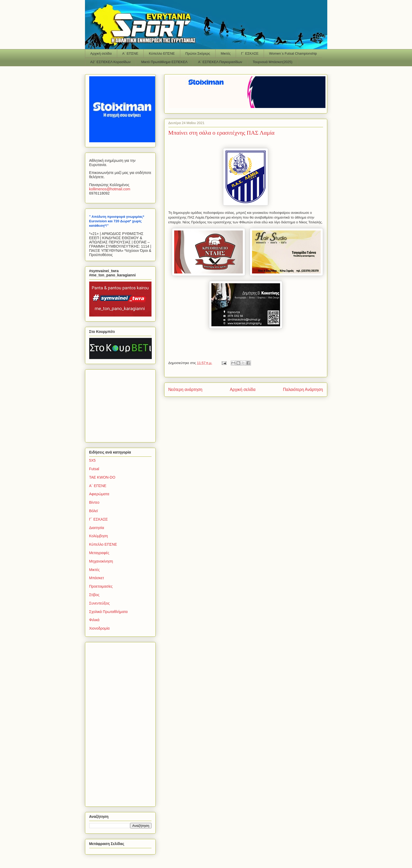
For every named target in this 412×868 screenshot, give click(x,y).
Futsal (94, 469)
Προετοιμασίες (101, 586)
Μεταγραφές (99, 553)
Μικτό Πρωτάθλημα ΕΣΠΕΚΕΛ (164, 62)
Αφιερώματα (99, 494)
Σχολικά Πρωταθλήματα (108, 612)
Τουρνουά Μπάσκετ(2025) (273, 62)
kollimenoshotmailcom (110, 189)
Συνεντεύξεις (100, 603)
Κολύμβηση (99, 536)
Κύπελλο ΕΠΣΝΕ (162, 53)
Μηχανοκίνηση (101, 561)
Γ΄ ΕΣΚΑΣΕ (250, 53)
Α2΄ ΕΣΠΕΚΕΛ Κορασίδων (110, 62)
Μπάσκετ (97, 578)
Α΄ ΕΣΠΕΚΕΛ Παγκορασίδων (220, 62)
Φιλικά (94, 620)
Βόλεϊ (94, 511)
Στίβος (94, 595)
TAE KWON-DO (102, 477)
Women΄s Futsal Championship (293, 53)
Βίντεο (94, 502)
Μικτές (226, 53)
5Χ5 (93, 460)
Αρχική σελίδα (101, 53)
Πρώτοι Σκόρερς (198, 53)
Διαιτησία (97, 528)
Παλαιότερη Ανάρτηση (303, 390)
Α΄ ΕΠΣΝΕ (130, 53)
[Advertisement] (122, 404)
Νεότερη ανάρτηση (185, 390)
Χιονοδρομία (100, 628)
